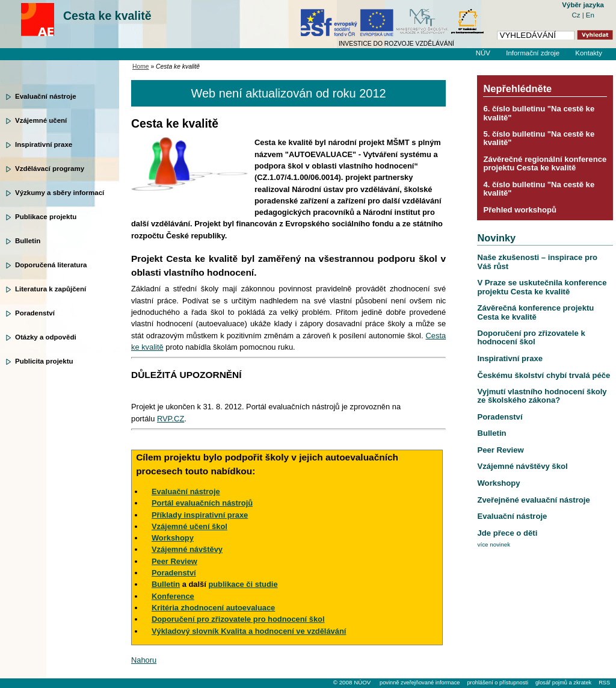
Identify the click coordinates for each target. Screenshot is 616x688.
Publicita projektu (44, 361)
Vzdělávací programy (50, 169)
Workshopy (498, 483)
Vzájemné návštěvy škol (522, 466)
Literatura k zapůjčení (51, 289)
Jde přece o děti (507, 533)
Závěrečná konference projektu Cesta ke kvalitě (535, 312)
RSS (604, 683)
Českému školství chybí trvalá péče (544, 375)
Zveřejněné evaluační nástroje (533, 500)
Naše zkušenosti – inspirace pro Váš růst (537, 262)
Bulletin (28, 241)
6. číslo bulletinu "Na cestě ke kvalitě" (539, 113)
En (590, 15)
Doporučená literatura (51, 265)
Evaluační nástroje (46, 96)
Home (141, 67)
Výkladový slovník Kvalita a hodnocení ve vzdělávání (249, 631)
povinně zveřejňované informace (420, 683)
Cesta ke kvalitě (107, 16)
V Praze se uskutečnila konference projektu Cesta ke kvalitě (542, 287)
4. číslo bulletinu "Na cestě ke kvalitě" (539, 189)
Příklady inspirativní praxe (200, 515)
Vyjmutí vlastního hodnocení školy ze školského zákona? (542, 396)
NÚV (483, 53)
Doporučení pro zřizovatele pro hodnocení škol (238, 619)
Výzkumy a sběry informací (60, 193)
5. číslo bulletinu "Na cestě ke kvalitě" (539, 138)
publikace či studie (243, 584)
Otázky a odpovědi (46, 337)
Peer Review (500, 450)
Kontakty (589, 53)
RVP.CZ (171, 419)
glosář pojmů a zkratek (563, 683)
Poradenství (35, 313)
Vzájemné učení (41, 120)
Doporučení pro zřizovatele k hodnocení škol (531, 337)
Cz (577, 15)
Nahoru (144, 660)
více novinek (494, 544)
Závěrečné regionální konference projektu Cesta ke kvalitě (545, 163)
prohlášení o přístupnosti (497, 683)
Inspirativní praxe (44, 144)
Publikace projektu (46, 217)
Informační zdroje (533, 53)
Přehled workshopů (520, 210)
